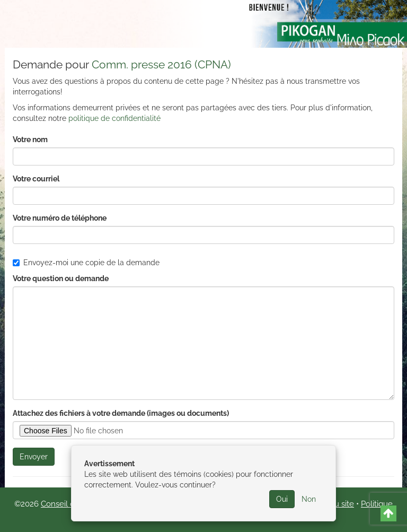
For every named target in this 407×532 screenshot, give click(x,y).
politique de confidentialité (114, 118)
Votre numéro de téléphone (60, 218)
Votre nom (30, 139)
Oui (282, 499)
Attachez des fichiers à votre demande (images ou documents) (121, 413)
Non (309, 499)
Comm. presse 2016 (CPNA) (161, 64)
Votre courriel (36, 179)
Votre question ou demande (61, 278)
